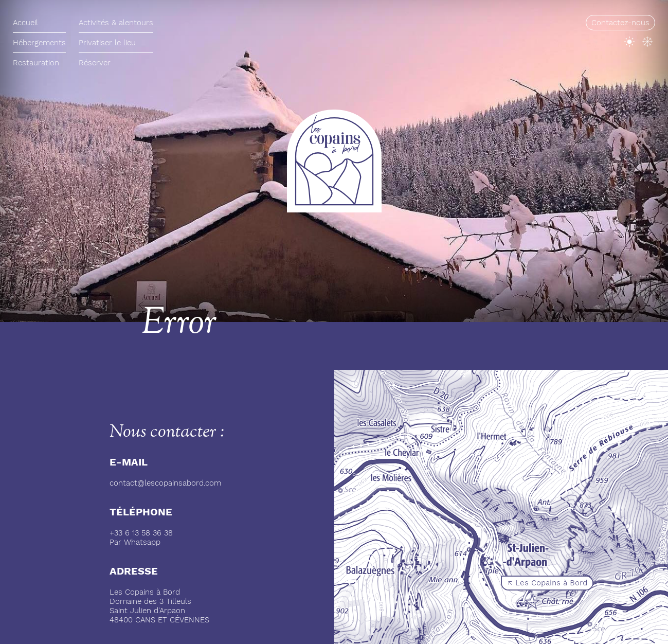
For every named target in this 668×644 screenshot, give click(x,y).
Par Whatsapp (135, 542)
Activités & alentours (116, 23)
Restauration (36, 63)
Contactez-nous (620, 23)
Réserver (95, 63)
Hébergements (39, 43)
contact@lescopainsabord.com (165, 483)
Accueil (25, 23)
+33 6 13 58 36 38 (141, 533)
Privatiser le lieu (107, 43)
